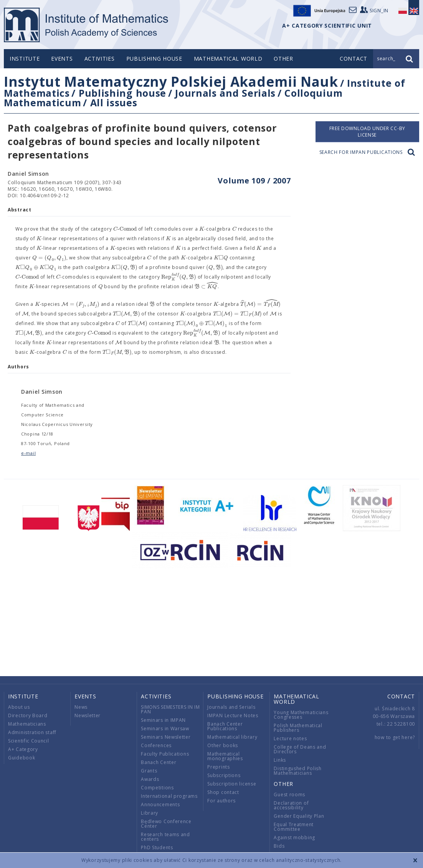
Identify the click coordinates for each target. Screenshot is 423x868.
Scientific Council (29, 741)
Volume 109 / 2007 (254, 181)
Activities (100, 59)
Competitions (157, 788)
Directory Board (28, 715)
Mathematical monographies (225, 756)
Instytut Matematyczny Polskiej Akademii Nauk (171, 82)
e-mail (28, 453)
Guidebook (21, 758)
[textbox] (125, 229)
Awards (150, 779)
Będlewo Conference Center (166, 824)
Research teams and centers (165, 837)
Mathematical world (228, 59)
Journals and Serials (225, 93)
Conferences (156, 745)
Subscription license (232, 784)
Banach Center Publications (225, 726)
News (81, 707)
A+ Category (23, 749)
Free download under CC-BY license (368, 132)
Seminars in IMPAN (163, 720)
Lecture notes (290, 738)
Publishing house (154, 59)
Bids (279, 846)
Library (150, 813)
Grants (149, 771)
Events (62, 59)
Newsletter (88, 715)
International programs (169, 796)
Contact (401, 696)
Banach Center (159, 762)
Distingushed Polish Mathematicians (297, 771)
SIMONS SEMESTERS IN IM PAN (170, 709)
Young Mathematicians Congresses (301, 715)
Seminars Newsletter (166, 737)
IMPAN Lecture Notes (233, 715)
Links (280, 760)
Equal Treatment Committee (294, 827)
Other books (223, 745)
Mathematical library (232, 737)
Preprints (218, 767)
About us (19, 707)
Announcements (160, 804)
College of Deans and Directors (300, 749)
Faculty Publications (165, 754)
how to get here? (395, 737)
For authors (221, 801)
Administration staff (32, 732)
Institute (25, 59)
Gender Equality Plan (299, 816)
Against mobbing (294, 837)
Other (283, 59)
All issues (114, 102)
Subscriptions (224, 775)
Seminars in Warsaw (165, 729)
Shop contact (223, 792)
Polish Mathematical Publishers (298, 728)
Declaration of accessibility (291, 805)
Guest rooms (289, 795)
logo (87, 25)
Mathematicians (27, 724)
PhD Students (157, 847)
